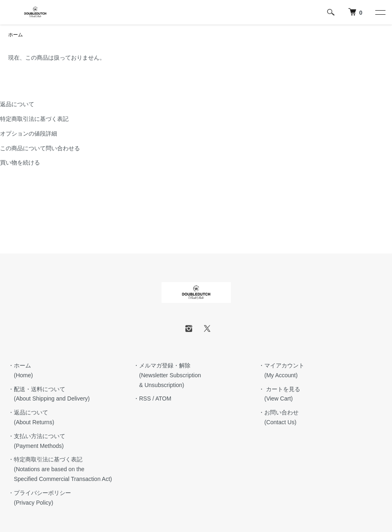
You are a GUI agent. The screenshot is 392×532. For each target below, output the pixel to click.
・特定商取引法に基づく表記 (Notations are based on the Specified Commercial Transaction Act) (60, 469)
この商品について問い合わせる (40, 148)
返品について (17, 104)
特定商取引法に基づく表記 (34, 119)
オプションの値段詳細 (29, 134)
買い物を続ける (20, 162)
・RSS (142, 398)
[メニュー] (380, 12)
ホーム (16, 35)
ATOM (163, 398)
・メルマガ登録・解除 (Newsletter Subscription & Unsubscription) (167, 375)
